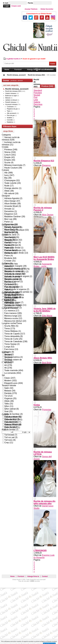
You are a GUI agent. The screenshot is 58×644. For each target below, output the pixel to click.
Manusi (8, 98)
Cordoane (10, 107)
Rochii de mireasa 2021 (36, 75)
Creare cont (16, 6)
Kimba (37, 405)
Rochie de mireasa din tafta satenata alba (44, 502)
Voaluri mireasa (11, 93)
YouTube (47, 18)
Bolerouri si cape (11, 96)
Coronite (10, 120)
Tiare (9, 111)
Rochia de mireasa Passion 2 (43, 209)
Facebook (25, 18)
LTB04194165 (40, 551)
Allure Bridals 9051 (43, 358)
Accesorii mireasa (11, 104)
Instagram (53, 18)
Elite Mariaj (47, 316)
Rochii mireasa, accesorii (16, 75)
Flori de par (11, 115)
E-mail (6, 3)
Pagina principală (4, 75)
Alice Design (48, 215)
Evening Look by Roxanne (44, 556)
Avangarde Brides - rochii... (43, 265)
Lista (36, 100)
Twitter (31, 18)
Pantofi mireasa (11, 102)
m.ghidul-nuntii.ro (13, 59)
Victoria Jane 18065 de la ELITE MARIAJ (45, 310)
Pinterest (42, 18)
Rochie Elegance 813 (44, 161)
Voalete (9, 118)
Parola (30, 3)
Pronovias (47, 410)
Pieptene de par (12, 109)
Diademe (10, 122)
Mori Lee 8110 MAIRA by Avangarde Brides (44, 258)
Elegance (46, 165)
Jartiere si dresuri (11, 100)
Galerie (37, 102)
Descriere (38, 104)
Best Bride (47, 363)
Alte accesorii (11, 113)
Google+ (36, 18)
